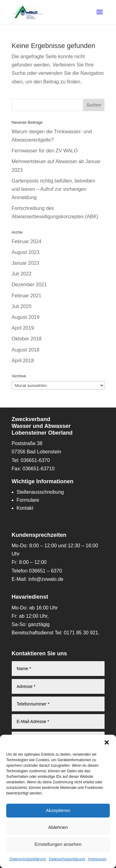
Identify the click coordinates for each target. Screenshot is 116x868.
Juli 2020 (22, 306)
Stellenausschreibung (40, 492)
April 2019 (23, 328)
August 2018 (26, 350)
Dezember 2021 (29, 285)
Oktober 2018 (27, 339)
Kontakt (25, 508)
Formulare (28, 500)
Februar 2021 (27, 296)
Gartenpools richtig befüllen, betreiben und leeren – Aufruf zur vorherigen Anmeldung (54, 189)
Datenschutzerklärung (28, 859)
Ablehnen (58, 827)
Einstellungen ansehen (58, 844)
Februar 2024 (27, 241)
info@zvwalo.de (46, 579)
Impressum (97, 859)
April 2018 (23, 361)
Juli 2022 (22, 274)
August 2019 (26, 317)
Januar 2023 (26, 263)
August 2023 (26, 252)
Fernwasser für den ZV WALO (45, 151)
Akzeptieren (58, 810)
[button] (107, 742)
